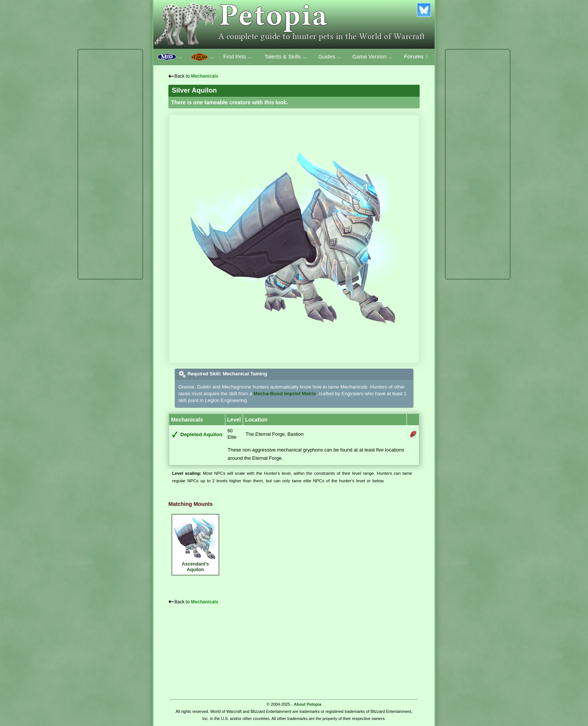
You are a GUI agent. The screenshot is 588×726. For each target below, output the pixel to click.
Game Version (373, 57)
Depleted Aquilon (201, 434)
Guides (330, 57)
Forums (417, 57)
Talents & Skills (286, 57)
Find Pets (238, 57)
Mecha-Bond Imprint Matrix (285, 394)
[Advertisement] (110, 164)
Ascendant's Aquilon (195, 544)
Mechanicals (205, 76)
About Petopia (308, 704)
